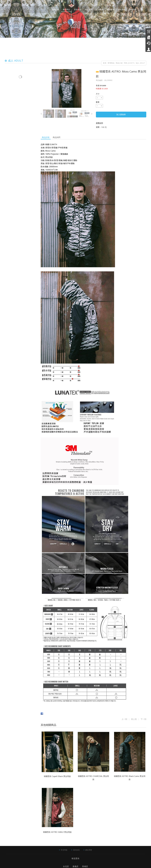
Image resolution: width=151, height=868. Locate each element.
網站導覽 (89, 850)
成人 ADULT (141, 63)
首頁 (105, 63)
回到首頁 (76, 850)
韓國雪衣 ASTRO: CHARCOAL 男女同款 (93, 778)
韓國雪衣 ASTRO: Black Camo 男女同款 (130, 778)
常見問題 (64, 850)
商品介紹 (119, 63)
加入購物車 (121, 114)
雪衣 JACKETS (129, 63)
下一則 (143, 719)
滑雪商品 (111, 63)
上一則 (124, 719)
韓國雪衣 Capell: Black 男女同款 (57, 776)
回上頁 (134, 719)
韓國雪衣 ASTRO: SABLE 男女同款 (57, 832)
